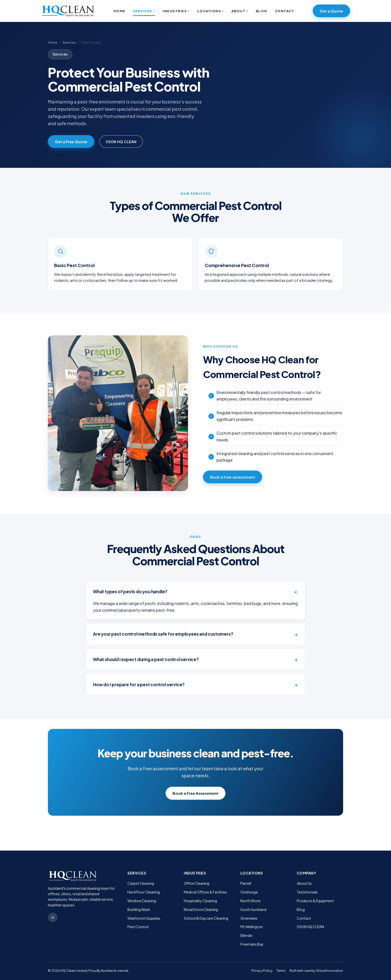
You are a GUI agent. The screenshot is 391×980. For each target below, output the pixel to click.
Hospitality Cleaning (200, 901)
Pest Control (138, 927)
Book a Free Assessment (195, 793)
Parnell (246, 883)
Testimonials (307, 892)
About (240, 11)
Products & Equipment (315, 901)
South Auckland (253, 909)
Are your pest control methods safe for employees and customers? (163, 634)
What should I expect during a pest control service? (146, 659)
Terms (281, 971)
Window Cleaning (142, 901)
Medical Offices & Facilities (205, 892)
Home (119, 11)
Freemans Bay (252, 944)
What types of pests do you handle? (130, 591)
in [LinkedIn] (53, 917)
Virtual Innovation (330, 971)
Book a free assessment (233, 477)
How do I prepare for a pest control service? (139, 685)
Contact (285, 11)
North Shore (250, 901)
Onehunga (249, 892)
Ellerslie (246, 935)
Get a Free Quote (71, 142)
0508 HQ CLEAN (121, 142)
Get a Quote (331, 11)
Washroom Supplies (144, 918)
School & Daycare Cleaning (206, 918)
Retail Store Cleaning (201, 909)
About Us (304, 883)
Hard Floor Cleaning (144, 892)
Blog (262, 11)
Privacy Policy (262, 971)
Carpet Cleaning (141, 883)
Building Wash (139, 909)
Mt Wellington (252, 927)
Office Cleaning (196, 883)
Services (144, 11)
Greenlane (249, 918)
